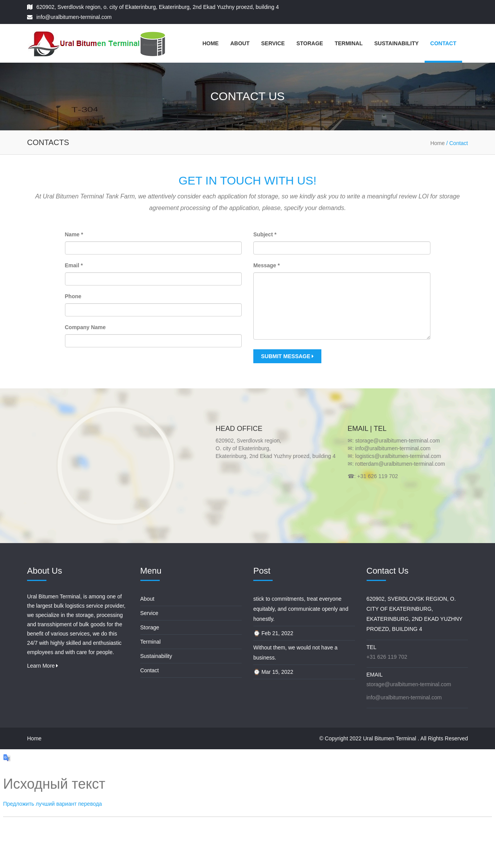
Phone (73, 296)
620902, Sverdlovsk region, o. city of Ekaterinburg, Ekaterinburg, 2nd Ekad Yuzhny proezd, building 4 (158, 7)
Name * (74, 234)
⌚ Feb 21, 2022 (273, 633)
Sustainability (397, 43)
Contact (443, 43)
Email (375, 675)
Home (210, 43)
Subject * (265, 234)
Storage (310, 43)
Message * (266, 265)
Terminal (348, 43)
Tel (372, 647)
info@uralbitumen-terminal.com (74, 17)
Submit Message (287, 356)
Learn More (43, 666)
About (240, 43)
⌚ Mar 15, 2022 (273, 672)
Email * (74, 265)
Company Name (85, 327)
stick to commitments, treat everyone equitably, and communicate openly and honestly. (301, 609)
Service (273, 43)
